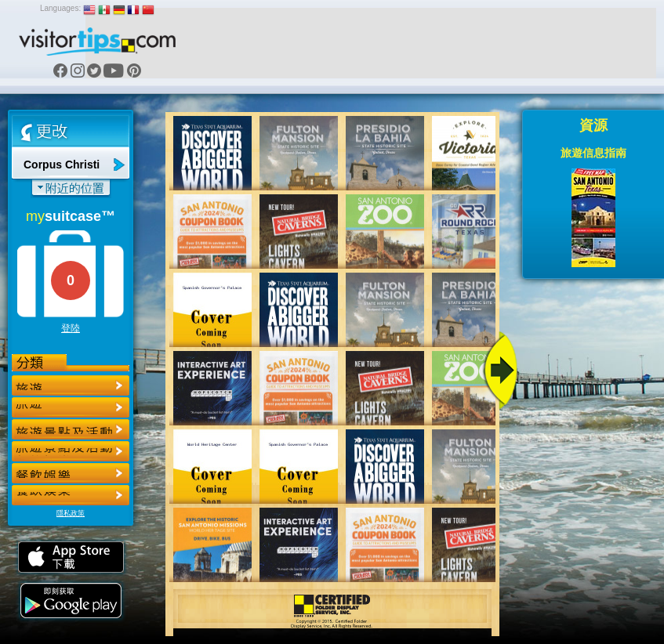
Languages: (60, 8)
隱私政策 (71, 513)
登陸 (71, 328)
